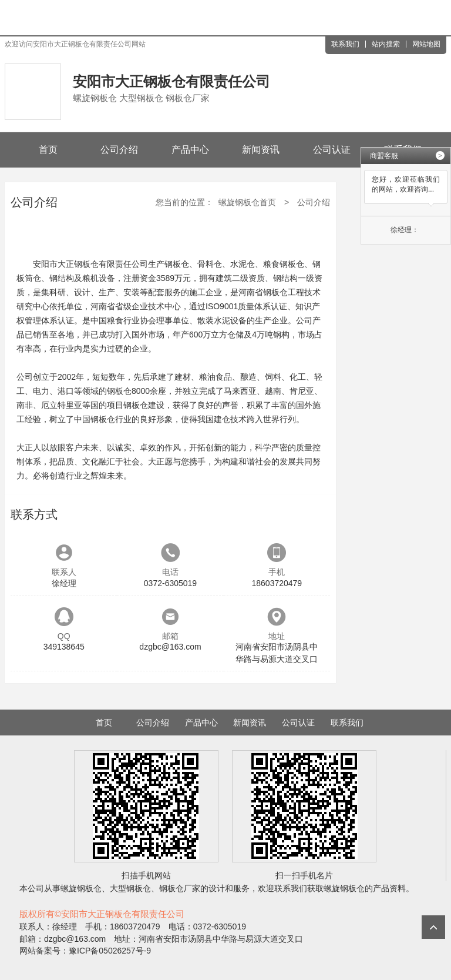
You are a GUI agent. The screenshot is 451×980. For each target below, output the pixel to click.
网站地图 (426, 44)
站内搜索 (386, 44)
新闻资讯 (261, 150)
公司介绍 (119, 150)
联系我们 (345, 44)
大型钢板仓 (130, 888)
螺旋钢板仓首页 (247, 202)
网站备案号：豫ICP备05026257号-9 (85, 951)
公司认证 (332, 150)
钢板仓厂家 (180, 888)
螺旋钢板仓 (81, 888)
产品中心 (190, 150)
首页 (48, 150)
